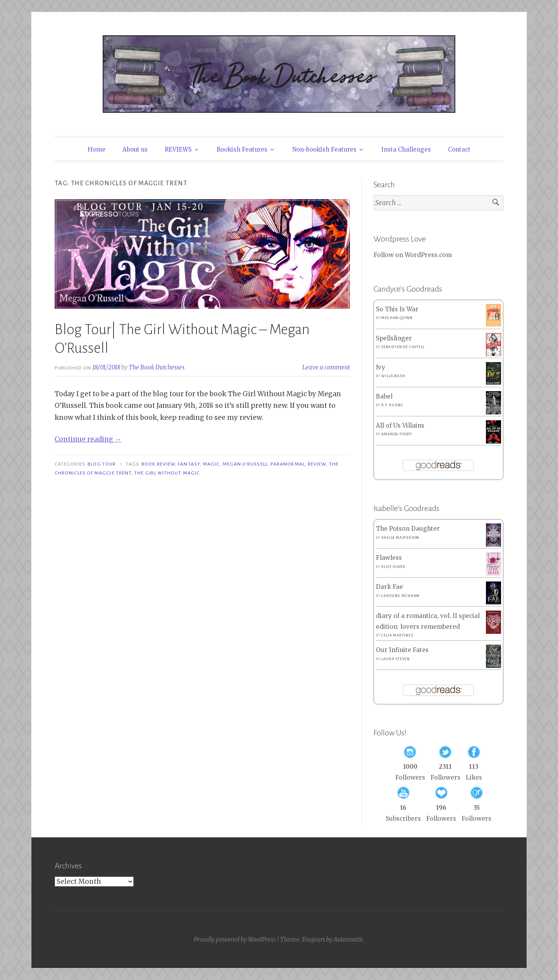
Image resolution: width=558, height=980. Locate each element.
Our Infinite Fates (402, 650)
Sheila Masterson (400, 538)
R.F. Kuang (392, 405)
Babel (384, 396)
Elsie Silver (393, 567)
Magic (211, 464)
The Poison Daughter (408, 529)
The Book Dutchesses (157, 367)
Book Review (158, 464)
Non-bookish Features (324, 149)
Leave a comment (326, 367)
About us (135, 149)
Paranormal (288, 464)
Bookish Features (242, 149)
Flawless (389, 558)
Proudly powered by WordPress (235, 939)
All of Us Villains (400, 425)
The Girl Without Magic (167, 473)
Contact (459, 149)
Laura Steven (396, 659)
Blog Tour (102, 464)
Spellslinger (394, 338)
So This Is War (397, 309)
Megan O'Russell (245, 464)
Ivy (381, 367)
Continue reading (88, 439)
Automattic (349, 939)
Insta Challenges (406, 149)
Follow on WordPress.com (413, 255)
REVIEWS (178, 149)
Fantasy (189, 464)
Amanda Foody (397, 434)
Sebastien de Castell (403, 347)
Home (96, 149)
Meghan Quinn (397, 318)
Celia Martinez (397, 635)
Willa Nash (393, 376)
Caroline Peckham (400, 596)
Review (317, 464)
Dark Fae (389, 587)
